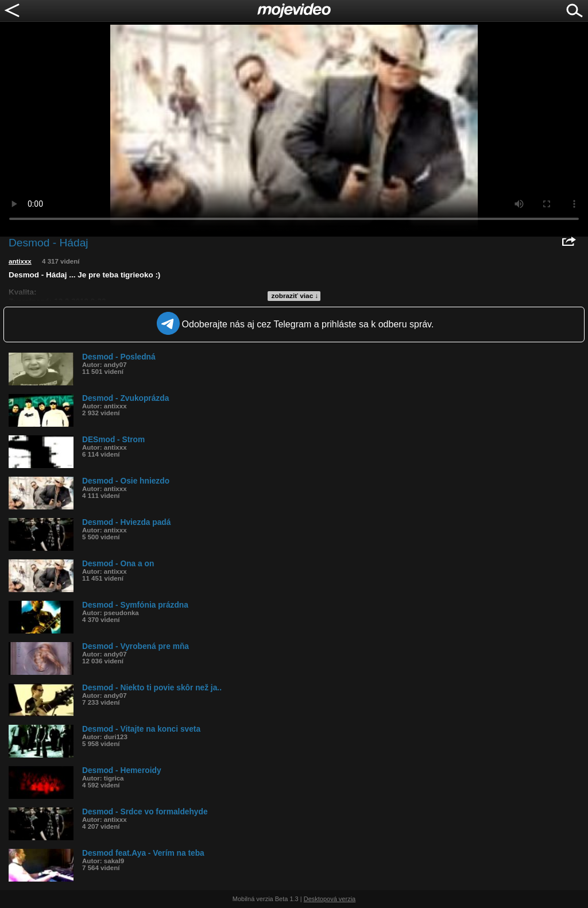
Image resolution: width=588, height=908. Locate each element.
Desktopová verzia (330, 899)
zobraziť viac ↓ (295, 296)
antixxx (20, 261)
